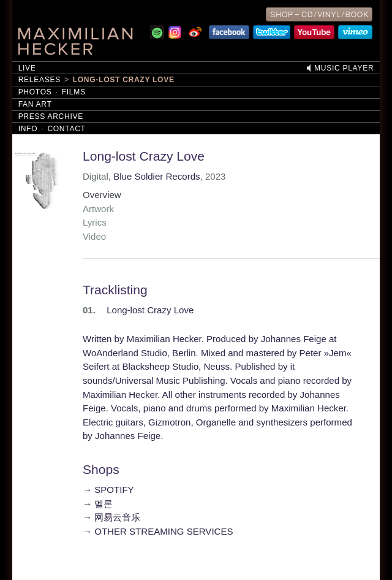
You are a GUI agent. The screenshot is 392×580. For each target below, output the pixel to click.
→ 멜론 (98, 504)
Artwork (98, 209)
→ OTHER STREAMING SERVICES (158, 531)
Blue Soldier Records (156, 176)
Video (94, 236)
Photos (35, 92)
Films (74, 92)
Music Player (344, 68)
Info (28, 129)
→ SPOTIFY (108, 490)
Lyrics (95, 222)
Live (27, 68)
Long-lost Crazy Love (124, 80)
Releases (40, 80)
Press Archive (51, 116)
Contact (66, 129)
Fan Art (35, 104)
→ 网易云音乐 (111, 517)
